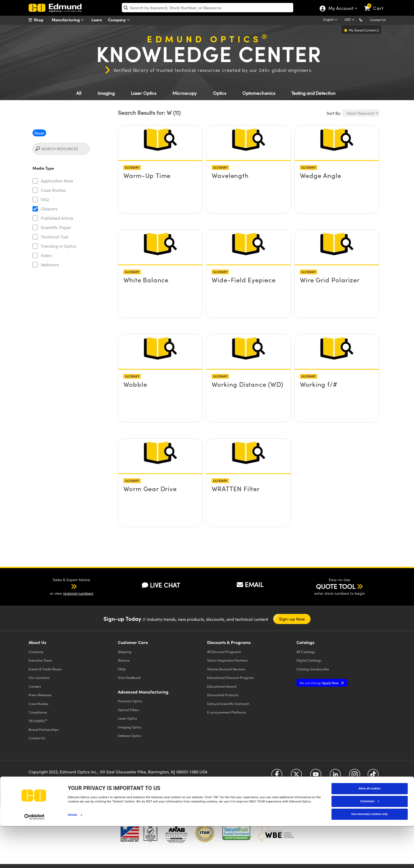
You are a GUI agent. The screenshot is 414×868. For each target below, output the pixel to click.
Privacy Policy (40, 780)
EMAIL (250, 584)
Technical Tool (55, 237)
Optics (220, 93)
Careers (35, 686)
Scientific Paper (56, 227)
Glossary (49, 209)
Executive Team (40, 660)
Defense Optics (129, 735)
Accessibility (122, 780)
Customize (369, 843)
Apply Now (319, 683)
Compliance (38, 712)
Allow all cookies (370, 830)
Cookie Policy (65, 780)
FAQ (45, 199)
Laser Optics (144, 93)
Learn (97, 20)
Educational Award (222, 686)
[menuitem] (42, 20)
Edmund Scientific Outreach (228, 704)
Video (46, 255)
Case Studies (53, 190)
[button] (365, 20)
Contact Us (378, 20)
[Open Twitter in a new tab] (296, 776)
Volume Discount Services (226, 669)
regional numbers (78, 593)
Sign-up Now (292, 619)
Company (120, 20)
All (79, 93)
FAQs (122, 669)
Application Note (57, 181)
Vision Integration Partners (228, 660)
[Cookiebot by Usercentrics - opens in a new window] (35, 858)
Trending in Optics (59, 246)
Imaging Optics (130, 727)
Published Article (57, 218)
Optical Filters (128, 710)
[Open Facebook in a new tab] (277, 776)
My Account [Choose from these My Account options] (341, 9)
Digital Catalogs (309, 660)
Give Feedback (129, 677)
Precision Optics (130, 701)
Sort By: (334, 113)
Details (73, 856)
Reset (39, 133)
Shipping (125, 652)
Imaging (106, 93)
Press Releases (40, 695)
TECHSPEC (38, 721)
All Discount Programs (224, 652)
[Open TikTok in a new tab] (373, 776)
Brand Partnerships (44, 729)
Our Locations (39, 677)
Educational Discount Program (230, 677)
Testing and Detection (313, 93)
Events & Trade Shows (45, 669)
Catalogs (306, 652)
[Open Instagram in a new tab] (355, 776)
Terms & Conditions (94, 780)
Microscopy (185, 93)
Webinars (50, 265)
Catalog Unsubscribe (313, 669)
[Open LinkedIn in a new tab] (335, 776)
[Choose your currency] (350, 20)
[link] (376, 4)
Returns (124, 660)
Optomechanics (259, 93)
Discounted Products (223, 695)
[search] (208, 8)
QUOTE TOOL (336, 586)
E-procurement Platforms (227, 712)
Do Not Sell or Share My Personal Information (133, 785)
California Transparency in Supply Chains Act (65, 790)
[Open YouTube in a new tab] (316, 776)
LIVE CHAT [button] (161, 585)
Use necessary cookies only (369, 856)
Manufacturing (69, 20)
